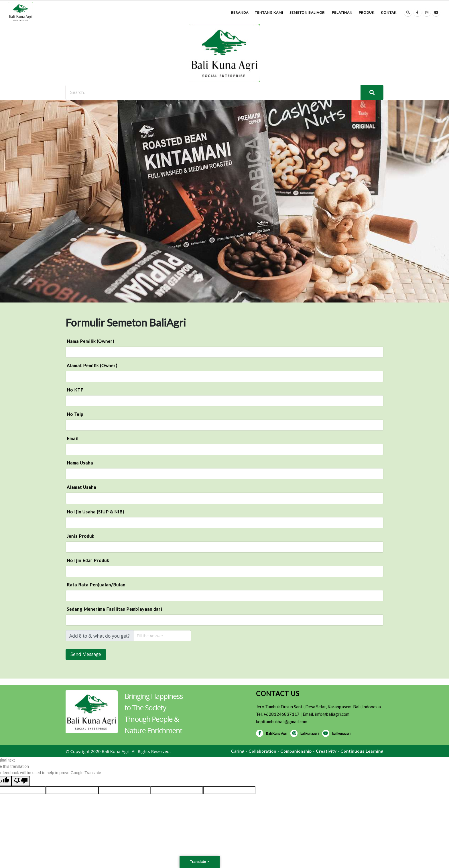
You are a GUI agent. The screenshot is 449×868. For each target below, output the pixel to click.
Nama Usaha (80, 463)
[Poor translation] (21, 781)
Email (73, 438)
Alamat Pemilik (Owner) (92, 365)
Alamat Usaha (81, 487)
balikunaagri (305, 733)
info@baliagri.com (332, 714)
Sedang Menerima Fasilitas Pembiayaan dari (114, 609)
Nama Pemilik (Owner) (90, 341)
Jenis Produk (80, 536)
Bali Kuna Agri (272, 733)
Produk (367, 12)
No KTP (75, 390)
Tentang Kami (269, 12)
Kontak (389, 12)
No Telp (75, 414)
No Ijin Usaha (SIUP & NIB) (95, 512)
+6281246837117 (281, 714)
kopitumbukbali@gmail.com (282, 721)
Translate (198, 862)
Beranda (240, 12)
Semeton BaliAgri (308, 12)
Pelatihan (342, 12)
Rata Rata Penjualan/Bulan (96, 585)
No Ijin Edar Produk (88, 560)
